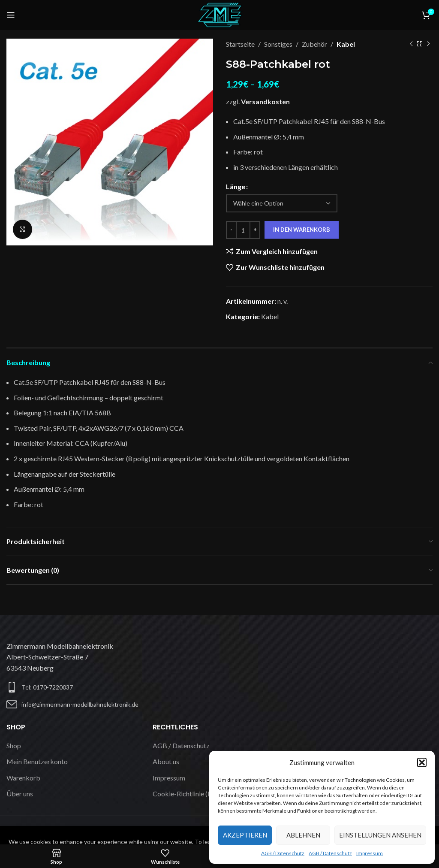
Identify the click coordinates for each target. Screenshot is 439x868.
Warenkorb (23, 778)
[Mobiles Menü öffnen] (11, 15)
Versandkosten (265, 101)
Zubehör (314, 44)
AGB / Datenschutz (283, 853)
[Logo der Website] (219, 14)
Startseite (240, 44)
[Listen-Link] (110, 704)
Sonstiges (278, 44)
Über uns (20, 794)
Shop (14, 746)
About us (166, 761)
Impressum (370, 853)
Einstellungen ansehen (380, 835)
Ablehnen (303, 835)
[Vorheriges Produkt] (411, 44)
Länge (236, 186)
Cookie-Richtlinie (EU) (186, 794)
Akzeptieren (245, 835)
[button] (422, 762)
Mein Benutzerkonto (37, 761)
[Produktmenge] (243, 230)
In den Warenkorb (302, 230)
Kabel (346, 44)
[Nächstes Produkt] (428, 44)
